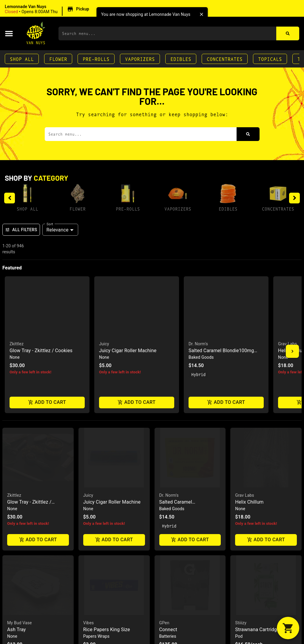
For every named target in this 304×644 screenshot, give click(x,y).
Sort (50, 224)
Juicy (88, 334)
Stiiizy (241, 462)
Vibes (89, 462)
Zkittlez (14, 334)
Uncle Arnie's (172, 603)
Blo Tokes (246, 610)
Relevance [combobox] (58, 230)
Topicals (270, 59)
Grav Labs (244, 334)
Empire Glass (96, 603)
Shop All (22, 59)
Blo (238, 603)
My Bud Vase (20, 462)
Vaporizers (140, 59)
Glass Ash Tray (23, 610)
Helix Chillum (249, 341)
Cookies (15, 603)
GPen (164, 462)
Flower (58, 59)
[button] (48, 9)
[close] (201, 14)
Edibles (181, 59)
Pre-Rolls (96, 59)
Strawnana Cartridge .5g (261, 469)
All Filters (21, 230)
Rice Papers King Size (107, 469)
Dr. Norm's (169, 334)
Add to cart (38, 379)
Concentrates (225, 59)
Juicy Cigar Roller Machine (112, 341)
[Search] (288, 33)
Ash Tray (17, 469)
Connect (168, 469)
